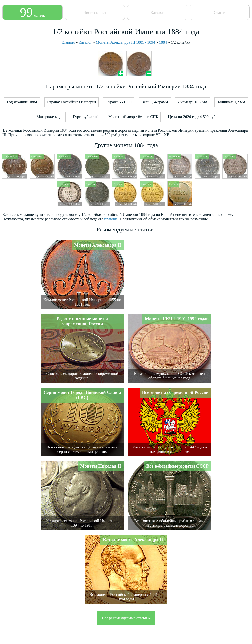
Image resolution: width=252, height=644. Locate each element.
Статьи (220, 12)
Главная (68, 42)
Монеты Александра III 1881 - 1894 (126, 42)
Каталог (157, 12)
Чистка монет (95, 12)
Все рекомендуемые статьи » (126, 618)
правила (111, 219)
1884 (163, 42)
